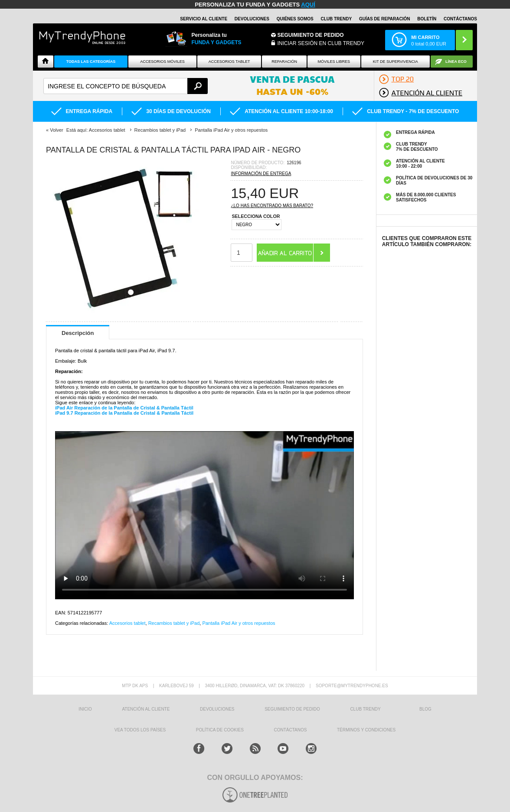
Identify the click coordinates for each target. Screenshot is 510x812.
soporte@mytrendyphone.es (352, 686)
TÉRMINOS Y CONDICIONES (366, 730)
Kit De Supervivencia (396, 62)
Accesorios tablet (229, 62)
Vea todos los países (140, 730)
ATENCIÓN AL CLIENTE (146, 709)
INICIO (85, 709)
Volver (57, 130)
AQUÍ (308, 5)
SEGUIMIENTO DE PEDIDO (292, 709)
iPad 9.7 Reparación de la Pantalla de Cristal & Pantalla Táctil (124, 413)
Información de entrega (261, 174)
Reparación (284, 62)
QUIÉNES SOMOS (295, 19)
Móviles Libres (334, 62)
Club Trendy (336, 19)
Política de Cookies (220, 730)
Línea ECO (456, 62)
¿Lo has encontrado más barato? (272, 206)
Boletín (427, 19)
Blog (425, 709)
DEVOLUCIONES (252, 19)
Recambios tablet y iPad (174, 623)
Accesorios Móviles (162, 62)
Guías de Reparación (385, 19)
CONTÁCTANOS (460, 19)
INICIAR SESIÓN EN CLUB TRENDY (321, 43)
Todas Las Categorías (91, 62)
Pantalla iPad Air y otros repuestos (239, 623)
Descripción (78, 333)
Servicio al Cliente (204, 19)
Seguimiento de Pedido (311, 35)
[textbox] (126, 86)
